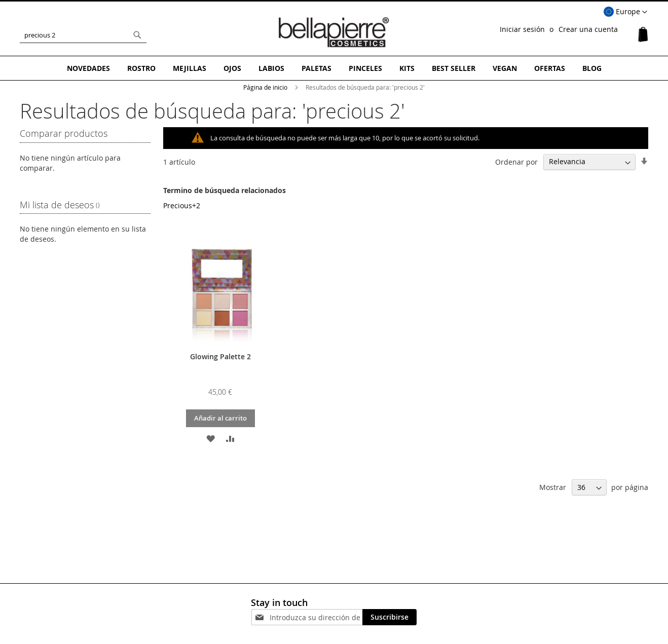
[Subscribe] (389, 617)
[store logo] (334, 32)
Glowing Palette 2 (220, 356)
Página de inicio (266, 87)
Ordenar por (516, 161)
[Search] (137, 35)
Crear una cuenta (588, 29)
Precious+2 (182, 205)
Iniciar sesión (522, 29)
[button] (625, 12)
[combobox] (83, 35)
